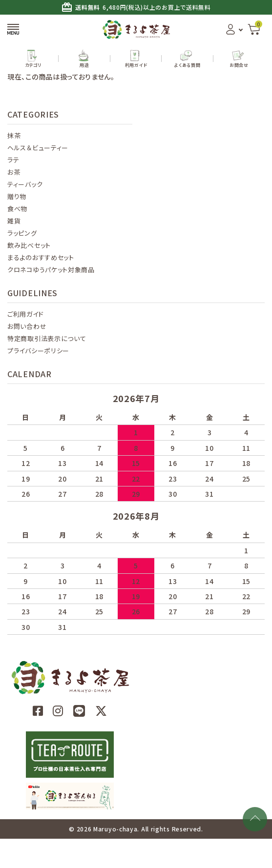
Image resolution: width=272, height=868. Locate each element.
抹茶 (14, 135)
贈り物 (17, 196)
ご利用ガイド (25, 314)
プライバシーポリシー (38, 351)
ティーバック (25, 184)
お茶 (14, 172)
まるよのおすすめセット (41, 257)
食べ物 (17, 209)
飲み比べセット (29, 245)
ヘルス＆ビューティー (38, 148)
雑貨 (14, 221)
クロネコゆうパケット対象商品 (51, 270)
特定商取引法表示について (47, 338)
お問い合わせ (27, 326)
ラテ (13, 160)
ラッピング (22, 233)
